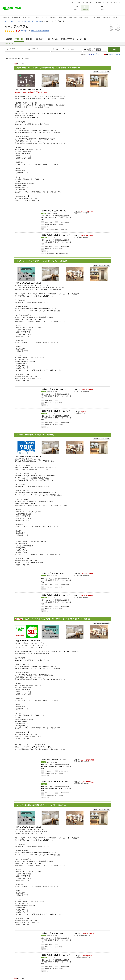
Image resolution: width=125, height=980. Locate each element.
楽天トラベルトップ (10, 21)
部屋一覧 (29, 39)
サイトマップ (90, 2)
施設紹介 (9, 39)
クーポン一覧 (81, 39)
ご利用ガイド (80, 2)
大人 (67, 49)
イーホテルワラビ (17, 27)
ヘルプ (73, 2)
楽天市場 (109, 2)
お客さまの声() (67, 39)
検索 (114, 49)
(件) (24, 31)
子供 (71, 49)
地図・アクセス (53, 39)
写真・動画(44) (40, 39)
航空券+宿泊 (94, 54)
